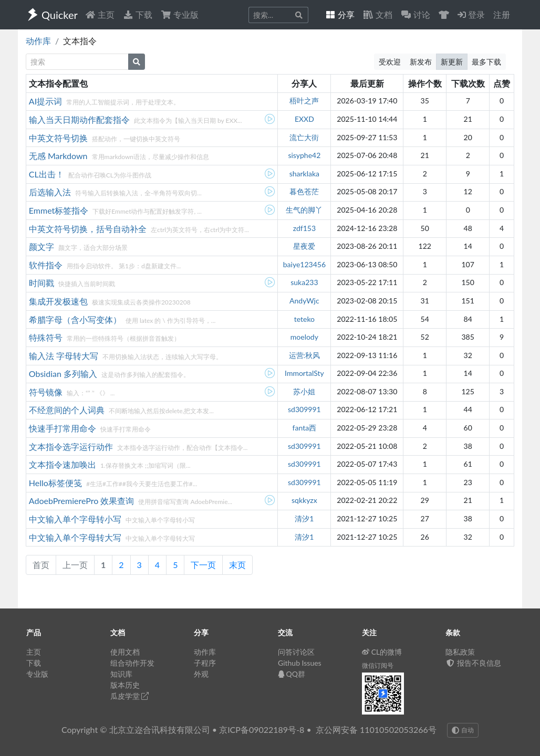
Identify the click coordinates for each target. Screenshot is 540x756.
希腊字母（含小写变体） (76, 319)
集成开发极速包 (59, 301)
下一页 (203, 565)
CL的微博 (382, 652)
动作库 (38, 41)
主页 (100, 14)
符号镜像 (47, 392)
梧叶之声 (304, 101)
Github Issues (300, 663)
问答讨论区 (296, 652)
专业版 (180, 14)
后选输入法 (51, 192)
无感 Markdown (59, 156)
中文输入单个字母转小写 (76, 519)
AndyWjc (304, 301)
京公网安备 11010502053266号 (376, 729)
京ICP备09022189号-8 (262, 729)
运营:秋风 (305, 355)
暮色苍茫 (304, 191)
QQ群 (292, 674)
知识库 (121, 674)
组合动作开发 (132, 663)
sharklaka (304, 174)
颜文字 (43, 246)
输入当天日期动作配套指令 (80, 119)
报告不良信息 (473, 663)
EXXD (304, 119)
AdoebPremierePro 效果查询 (83, 501)
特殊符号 (47, 337)
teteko (304, 319)
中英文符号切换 (59, 138)
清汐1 (304, 518)
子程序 (205, 663)
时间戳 (43, 283)
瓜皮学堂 (130, 696)
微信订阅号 (378, 665)
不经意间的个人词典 (68, 410)
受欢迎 (390, 62)
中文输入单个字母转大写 (76, 537)
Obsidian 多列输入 (64, 374)
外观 (201, 674)
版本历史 (125, 685)
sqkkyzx (304, 500)
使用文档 (125, 652)
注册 (502, 14)
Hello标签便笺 (56, 483)
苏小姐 (304, 391)
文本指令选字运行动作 (72, 447)
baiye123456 (304, 264)
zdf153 (304, 228)
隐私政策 (460, 652)
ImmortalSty (304, 373)
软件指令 (47, 265)
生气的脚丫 (304, 210)
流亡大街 (304, 137)
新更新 (452, 62)
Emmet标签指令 (60, 210)
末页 (237, 565)
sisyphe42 (304, 155)
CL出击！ (48, 174)
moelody (304, 337)
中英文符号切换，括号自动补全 (89, 229)
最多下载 (486, 62)
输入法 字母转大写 (65, 356)
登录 (471, 14)
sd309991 (304, 409)
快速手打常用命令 (64, 428)
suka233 (304, 282)
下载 (138, 14)
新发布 (421, 62)
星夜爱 (304, 246)
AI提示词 (46, 101)
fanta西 (305, 428)
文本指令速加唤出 (64, 464)
